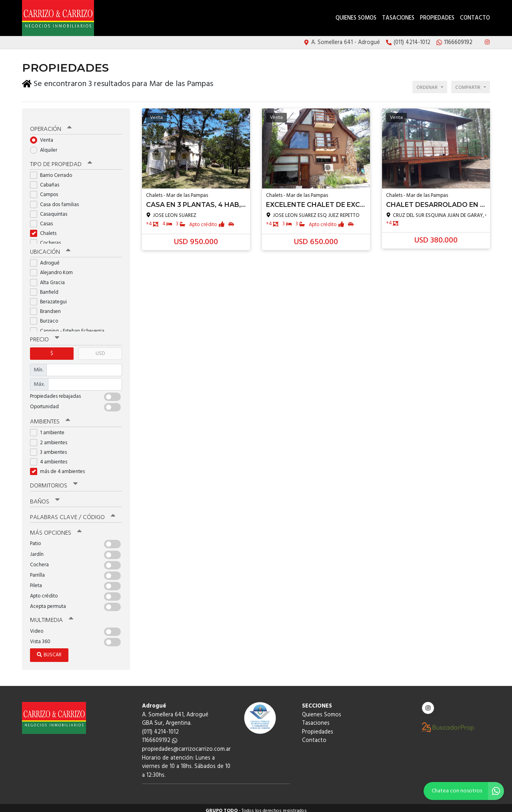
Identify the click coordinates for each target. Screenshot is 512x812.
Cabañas (47, 181)
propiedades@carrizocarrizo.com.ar (186, 744)
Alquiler (46, 145)
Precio (45, 335)
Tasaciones (398, 18)
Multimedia (52, 615)
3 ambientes (51, 448)
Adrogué (47, 259)
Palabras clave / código (73, 512)
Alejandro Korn (54, 268)
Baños (45, 497)
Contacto (475, 18)
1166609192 (160, 735)
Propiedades (437, 18)
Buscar (49, 650)
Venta (44, 136)
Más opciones (56, 528)
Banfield (47, 288)
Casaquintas (51, 210)
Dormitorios (54, 481)
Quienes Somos (356, 18)
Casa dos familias (57, 200)
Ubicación (50, 248)
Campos (47, 190)
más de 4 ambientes (60, 467)
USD (100, 349)
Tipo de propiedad (61, 160)
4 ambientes (51, 457)
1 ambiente (50, 428)
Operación (51, 125)
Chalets (46, 229)
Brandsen (48, 307)
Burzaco (47, 317)
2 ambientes (51, 438)
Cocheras (48, 239)
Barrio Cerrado (54, 171)
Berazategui (51, 297)
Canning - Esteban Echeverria (70, 326)
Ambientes (50, 417)
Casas (44, 220)
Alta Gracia (50, 278)
